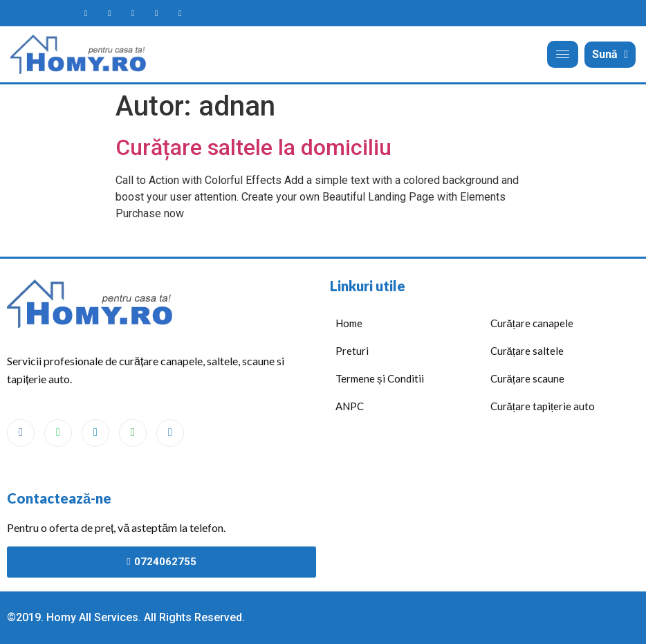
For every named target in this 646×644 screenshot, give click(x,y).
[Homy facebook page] (86, 13)
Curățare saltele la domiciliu (253, 147)
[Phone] (170, 433)
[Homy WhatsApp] (109, 13)
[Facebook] (21, 433)
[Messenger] (95, 433)
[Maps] (133, 433)
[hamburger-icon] (563, 54)
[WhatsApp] (58, 433)
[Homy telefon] (180, 13)
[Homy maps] (156, 13)
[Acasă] (81, 54)
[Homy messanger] (133, 13)
